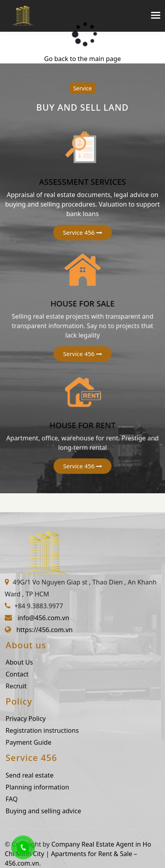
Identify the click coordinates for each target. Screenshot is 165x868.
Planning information (46, 787)
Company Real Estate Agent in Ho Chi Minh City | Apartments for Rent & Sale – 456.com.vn (78, 854)
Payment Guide (37, 742)
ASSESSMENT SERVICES (82, 182)
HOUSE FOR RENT (83, 424)
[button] (82, 233)
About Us (28, 662)
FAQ (20, 799)
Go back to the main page (82, 59)
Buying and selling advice (52, 811)
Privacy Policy (34, 719)
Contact (25, 674)
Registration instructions (50, 730)
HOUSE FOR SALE (83, 303)
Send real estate (38, 775)
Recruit (24, 686)
